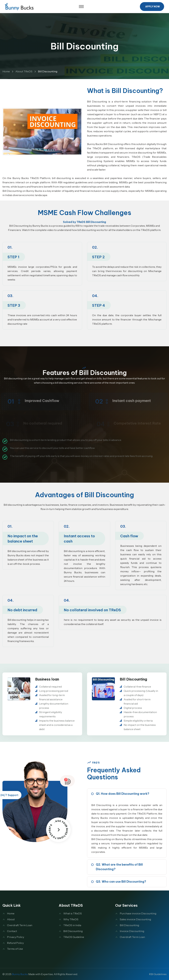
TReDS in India (72, 925)
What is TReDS (73, 913)
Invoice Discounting (132, 931)
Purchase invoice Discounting (138, 913)
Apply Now (153, 7)
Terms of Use (15, 949)
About (11, 919)
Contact (12, 931)
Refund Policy (15, 943)
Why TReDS (71, 919)
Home (6, 71)
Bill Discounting (133, 679)
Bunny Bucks (20, 974)
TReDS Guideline (74, 937)
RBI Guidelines (158, 974)
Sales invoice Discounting (135, 919)
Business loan (47, 679)
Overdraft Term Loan (20, 925)
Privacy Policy (16, 937)
